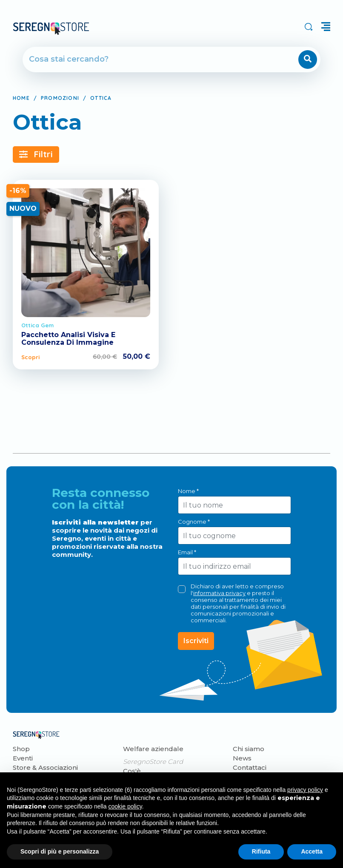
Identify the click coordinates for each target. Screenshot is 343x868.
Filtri (36, 154)
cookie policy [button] (125, 806)
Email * (187, 552)
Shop (21, 749)
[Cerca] (147, 60)
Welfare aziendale (153, 749)
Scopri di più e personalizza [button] (60, 851)
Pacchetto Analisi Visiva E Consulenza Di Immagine (68, 339)
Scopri (30, 357)
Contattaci (250, 767)
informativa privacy (219, 593)
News (242, 758)
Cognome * (194, 522)
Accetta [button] (312, 851)
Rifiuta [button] (261, 851)
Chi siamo (249, 749)
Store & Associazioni (45, 767)
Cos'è (132, 771)
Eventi (23, 758)
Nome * (188, 491)
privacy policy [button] (305, 790)
